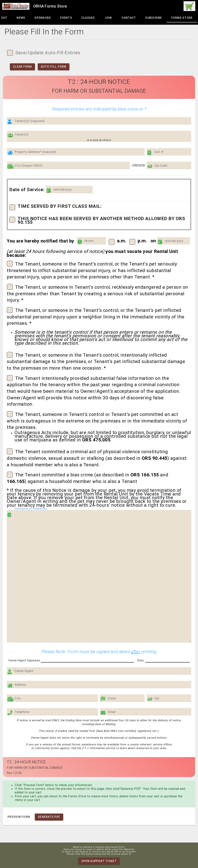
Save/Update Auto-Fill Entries (44, 53)
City (17, 698)
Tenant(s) (21, 134)
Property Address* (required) (35, 152)
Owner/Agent (24, 671)
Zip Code (161, 166)
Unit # (159, 152)
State (112, 698)
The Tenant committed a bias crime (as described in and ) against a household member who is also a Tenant (87, 478)
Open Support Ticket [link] (99, 861)
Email (112, 712)
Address (20, 685)
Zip (157, 698)
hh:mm (89, 241)
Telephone (22, 712)
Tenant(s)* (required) (29, 121)
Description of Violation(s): (31, 509)
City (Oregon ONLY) (28, 166)
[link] (189, 6)
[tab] (21, 18)
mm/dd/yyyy (63, 190)
